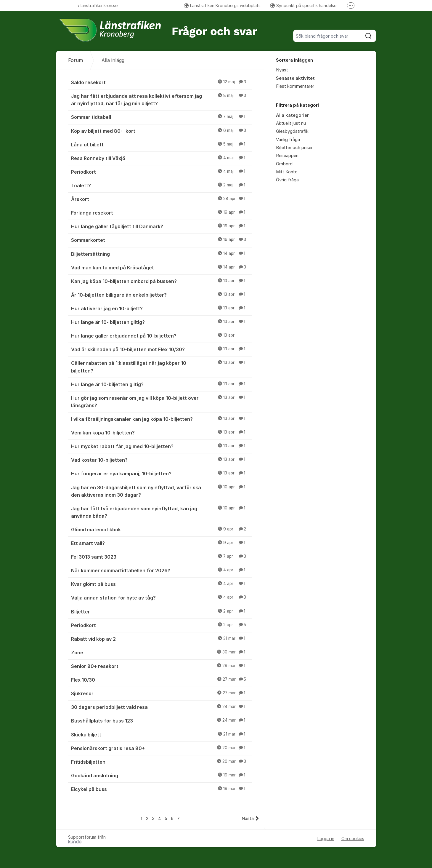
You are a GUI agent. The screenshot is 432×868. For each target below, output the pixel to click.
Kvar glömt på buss (162, 584)
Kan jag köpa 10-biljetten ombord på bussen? (162, 281)
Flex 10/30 (162, 680)
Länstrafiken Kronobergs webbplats (222, 5)
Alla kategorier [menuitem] (292, 115)
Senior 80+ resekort (162, 666)
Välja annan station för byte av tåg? (162, 597)
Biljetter (162, 611)
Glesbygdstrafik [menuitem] (292, 131)
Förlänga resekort (162, 212)
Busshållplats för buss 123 (162, 720)
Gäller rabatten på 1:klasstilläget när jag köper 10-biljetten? (162, 366)
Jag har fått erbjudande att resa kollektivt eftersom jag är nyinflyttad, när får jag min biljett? (162, 99)
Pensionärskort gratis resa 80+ (162, 748)
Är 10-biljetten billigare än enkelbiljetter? (162, 295)
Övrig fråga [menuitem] (287, 180)
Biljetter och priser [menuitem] (294, 148)
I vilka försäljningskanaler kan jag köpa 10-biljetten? (162, 419)
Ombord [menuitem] (284, 164)
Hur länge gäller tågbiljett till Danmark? (162, 226)
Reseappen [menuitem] (287, 156)
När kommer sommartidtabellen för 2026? (162, 570)
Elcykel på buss (162, 789)
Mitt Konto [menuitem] (287, 172)
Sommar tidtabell (162, 117)
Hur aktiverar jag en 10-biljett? (162, 308)
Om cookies (353, 839)
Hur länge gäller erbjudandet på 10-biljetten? (162, 335)
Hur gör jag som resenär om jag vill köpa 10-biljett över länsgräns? (162, 401)
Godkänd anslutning (162, 775)
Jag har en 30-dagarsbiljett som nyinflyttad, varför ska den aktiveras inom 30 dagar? (162, 491)
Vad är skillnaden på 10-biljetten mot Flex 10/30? (162, 349)
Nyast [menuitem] (282, 70)
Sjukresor (162, 693)
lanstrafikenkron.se (98, 5)
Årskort (162, 199)
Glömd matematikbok (162, 529)
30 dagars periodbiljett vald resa (162, 707)
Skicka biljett (162, 734)
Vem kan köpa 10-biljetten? (162, 432)
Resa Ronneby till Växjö (162, 158)
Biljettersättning (162, 254)
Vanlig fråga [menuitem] (288, 140)
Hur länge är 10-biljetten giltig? (162, 384)
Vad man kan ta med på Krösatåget (162, 267)
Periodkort (162, 172)
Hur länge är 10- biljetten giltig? (162, 322)
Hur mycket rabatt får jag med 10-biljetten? (162, 446)
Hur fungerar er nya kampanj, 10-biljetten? (162, 473)
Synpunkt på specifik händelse (303, 5)
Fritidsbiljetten (162, 762)
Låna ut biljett (162, 144)
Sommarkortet (162, 240)
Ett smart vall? (162, 543)
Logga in (326, 839)
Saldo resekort (162, 82)
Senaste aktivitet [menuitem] (295, 78)
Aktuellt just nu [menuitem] (291, 123)
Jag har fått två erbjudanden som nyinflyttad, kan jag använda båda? (162, 512)
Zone (162, 652)
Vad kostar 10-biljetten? (162, 460)
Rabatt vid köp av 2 (162, 639)
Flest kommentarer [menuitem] (295, 86)
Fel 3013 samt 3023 (162, 557)
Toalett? (162, 185)
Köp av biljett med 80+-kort (162, 131)
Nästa (248, 819)
